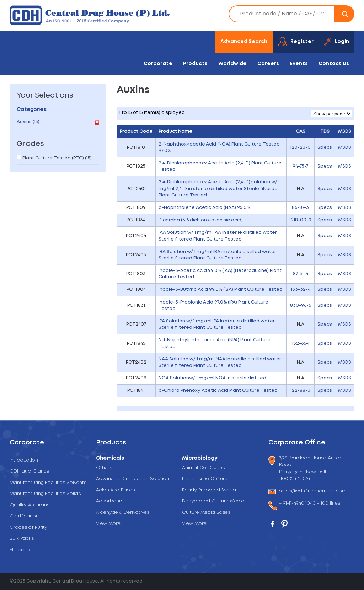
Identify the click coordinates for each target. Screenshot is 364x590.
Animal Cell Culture (204, 468)
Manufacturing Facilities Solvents (48, 483)
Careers (268, 64)
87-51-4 (301, 274)
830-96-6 (301, 305)
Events (299, 64)
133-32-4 (301, 289)
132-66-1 (301, 344)
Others (104, 468)
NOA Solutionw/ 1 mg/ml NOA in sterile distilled (212, 378)
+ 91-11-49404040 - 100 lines (310, 504)
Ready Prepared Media (209, 490)
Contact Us (334, 64)
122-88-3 (300, 391)
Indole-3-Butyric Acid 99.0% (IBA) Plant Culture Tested (221, 289)
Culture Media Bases (206, 513)
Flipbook (20, 550)
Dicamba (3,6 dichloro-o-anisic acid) (201, 220)
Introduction (24, 460)
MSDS (345, 147)
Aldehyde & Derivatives (123, 513)
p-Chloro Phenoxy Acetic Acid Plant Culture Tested (218, 391)
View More (108, 524)
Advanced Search (244, 42)
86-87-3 (300, 208)
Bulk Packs (22, 539)
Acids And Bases (115, 490)
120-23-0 (300, 147)
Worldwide (232, 64)
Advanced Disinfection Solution (133, 479)
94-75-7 (300, 166)
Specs (325, 147)
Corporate (158, 64)
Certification (24, 516)
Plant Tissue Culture (205, 479)
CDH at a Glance (30, 471)
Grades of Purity (29, 528)
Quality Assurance (31, 505)
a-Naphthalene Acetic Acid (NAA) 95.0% (204, 208)
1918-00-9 (300, 220)
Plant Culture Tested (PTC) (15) (57, 158)
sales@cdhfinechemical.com (313, 492)
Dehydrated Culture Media (213, 501)
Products (195, 64)
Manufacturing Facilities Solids (45, 494)
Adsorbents (110, 501)
